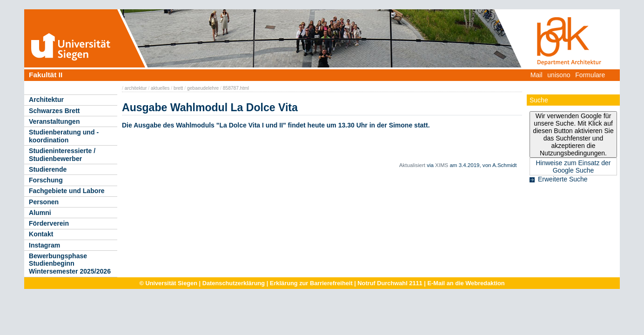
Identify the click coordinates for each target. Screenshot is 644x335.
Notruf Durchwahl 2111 (390, 283)
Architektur (46, 100)
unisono (559, 75)
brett (178, 88)
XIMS (442, 165)
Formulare (590, 75)
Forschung (46, 180)
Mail (537, 75)
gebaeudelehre (203, 88)
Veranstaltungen (54, 121)
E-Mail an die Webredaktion (466, 283)
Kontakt (41, 234)
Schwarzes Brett (54, 111)
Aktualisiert (412, 165)
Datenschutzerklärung (234, 283)
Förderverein (49, 223)
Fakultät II (46, 75)
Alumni (40, 213)
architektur (136, 88)
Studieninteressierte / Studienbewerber (62, 155)
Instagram (44, 245)
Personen (44, 202)
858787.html (236, 88)
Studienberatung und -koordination (64, 136)
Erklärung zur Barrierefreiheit (311, 283)
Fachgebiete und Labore (67, 191)
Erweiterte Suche (563, 179)
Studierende (48, 169)
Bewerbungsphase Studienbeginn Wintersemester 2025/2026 (70, 264)
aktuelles (160, 88)
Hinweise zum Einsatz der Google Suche (573, 167)
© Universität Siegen (168, 283)
